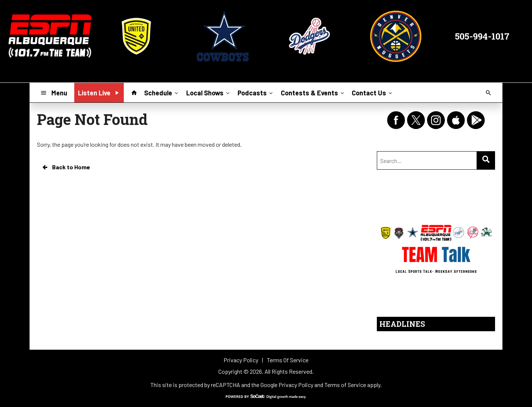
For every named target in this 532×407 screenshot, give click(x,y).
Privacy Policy (296, 385)
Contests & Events (313, 92)
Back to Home (66, 167)
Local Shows (209, 92)
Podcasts (256, 92)
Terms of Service (345, 385)
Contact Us (373, 92)
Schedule (162, 92)
